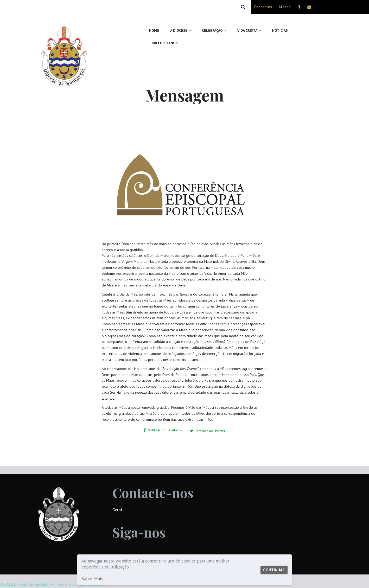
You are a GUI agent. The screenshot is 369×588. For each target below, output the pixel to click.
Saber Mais (92, 579)
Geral (117, 495)
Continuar (273, 570)
